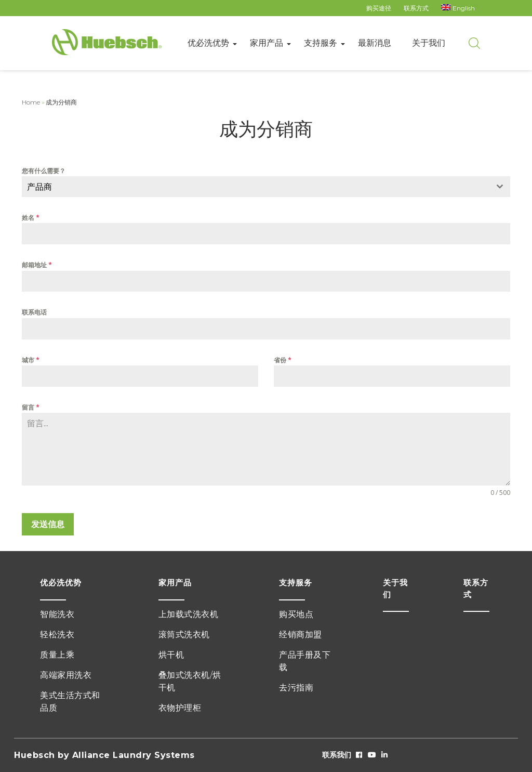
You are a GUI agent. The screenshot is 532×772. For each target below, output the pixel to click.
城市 (31, 360)
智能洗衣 (57, 614)
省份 (283, 360)
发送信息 (48, 524)
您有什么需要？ (44, 171)
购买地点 (296, 614)
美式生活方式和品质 (70, 702)
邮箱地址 (37, 265)
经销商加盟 (301, 634)
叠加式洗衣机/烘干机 (190, 681)
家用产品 (267, 43)
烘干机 (171, 655)
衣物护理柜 (180, 708)
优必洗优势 (208, 43)
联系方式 (416, 8)
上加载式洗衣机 (189, 614)
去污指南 (296, 688)
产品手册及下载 (305, 661)
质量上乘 (57, 655)
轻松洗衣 (57, 634)
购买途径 (379, 8)
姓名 (31, 218)
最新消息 (375, 43)
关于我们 (429, 43)
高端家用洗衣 (66, 675)
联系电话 (34, 312)
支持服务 (321, 43)
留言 (31, 407)
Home (31, 102)
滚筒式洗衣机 (184, 634)
